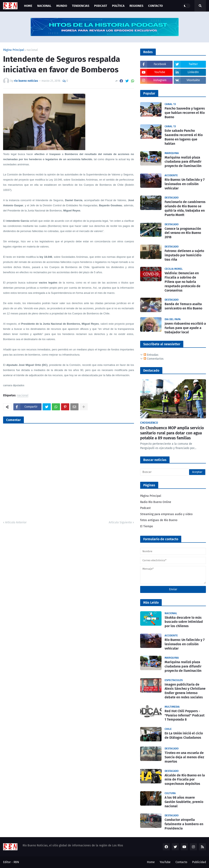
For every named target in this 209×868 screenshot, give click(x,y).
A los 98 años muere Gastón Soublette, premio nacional (184, 802)
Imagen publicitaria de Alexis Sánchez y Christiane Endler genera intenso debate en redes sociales (185, 691)
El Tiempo (147, 526)
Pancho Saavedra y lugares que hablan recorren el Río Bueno (185, 113)
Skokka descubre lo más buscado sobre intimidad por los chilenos (184, 622)
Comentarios (154, 359)
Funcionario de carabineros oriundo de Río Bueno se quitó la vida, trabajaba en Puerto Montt (185, 208)
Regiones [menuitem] (136, 6)
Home (151, 862)
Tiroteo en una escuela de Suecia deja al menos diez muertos (184, 757)
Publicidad (199, 862)
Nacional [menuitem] (44, 6)
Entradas (151, 355)
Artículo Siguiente (120, 522)
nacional (32, 50)
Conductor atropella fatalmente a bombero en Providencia (184, 824)
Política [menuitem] (118, 6)
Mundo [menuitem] (62, 6)
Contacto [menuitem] (155, 6)
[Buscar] (173, 472)
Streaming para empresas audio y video (166, 514)
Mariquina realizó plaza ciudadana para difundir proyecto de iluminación (183, 162)
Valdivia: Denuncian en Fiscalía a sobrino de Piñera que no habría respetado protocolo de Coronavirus (182, 282)
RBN (16, 862)
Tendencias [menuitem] (81, 6)
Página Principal (14, 50)
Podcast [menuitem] (101, 6)
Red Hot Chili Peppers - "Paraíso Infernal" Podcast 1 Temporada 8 (185, 715)
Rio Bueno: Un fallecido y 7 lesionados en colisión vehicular (185, 184)
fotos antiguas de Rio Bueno (159, 520)
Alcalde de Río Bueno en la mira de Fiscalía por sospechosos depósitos (185, 780)
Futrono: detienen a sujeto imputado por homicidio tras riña (184, 255)
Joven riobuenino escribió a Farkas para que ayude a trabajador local (185, 328)
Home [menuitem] (28, 6)
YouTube (165, 862)
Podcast (145, 508)
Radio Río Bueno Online (156, 502)
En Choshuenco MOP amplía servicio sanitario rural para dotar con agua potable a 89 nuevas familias (172, 433)
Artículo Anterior (16, 522)
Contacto (181, 862)
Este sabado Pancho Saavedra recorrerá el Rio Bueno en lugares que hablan (184, 137)
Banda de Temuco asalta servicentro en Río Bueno (183, 306)
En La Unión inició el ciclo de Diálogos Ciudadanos (184, 735)
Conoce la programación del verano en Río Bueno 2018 (183, 233)
